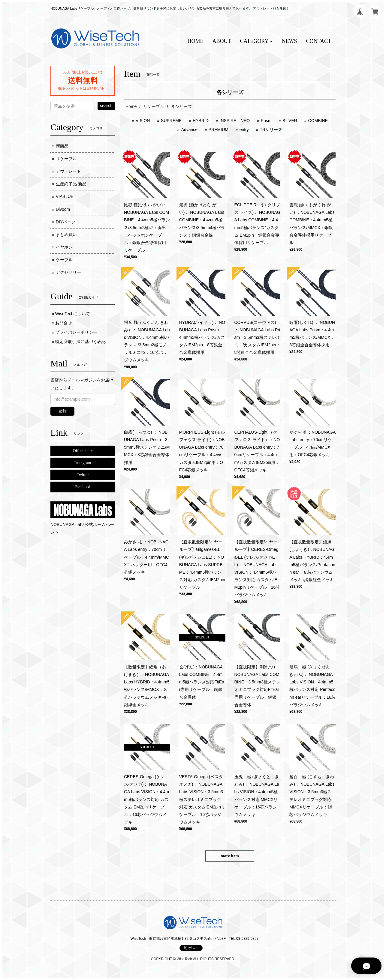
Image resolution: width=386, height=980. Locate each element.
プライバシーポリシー (76, 332)
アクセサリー (68, 272)
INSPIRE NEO (235, 121)
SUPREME (171, 121)
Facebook (83, 487)
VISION (143, 121)
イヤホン (64, 247)
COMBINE (318, 121)
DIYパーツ (66, 222)
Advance (189, 130)
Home (131, 106)
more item (230, 856)
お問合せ (64, 323)
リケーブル (154, 106)
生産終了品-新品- (72, 184)
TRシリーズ (271, 130)
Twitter (83, 475)
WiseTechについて (73, 314)
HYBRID (201, 121)
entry (244, 130)
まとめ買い (66, 235)
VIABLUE (65, 196)
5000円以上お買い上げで (83, 72)
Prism (266, 121)
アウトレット (68, 171)
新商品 (62, 146)
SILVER (290, 121)
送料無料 (83, 80)
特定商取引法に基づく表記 (80, 342)
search (106, 106)
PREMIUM (219, 130)
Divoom (63, 209)
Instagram (83, 463)
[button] (256, 41)
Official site (83, 451)
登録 (62, 411)
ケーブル (64, 260)
